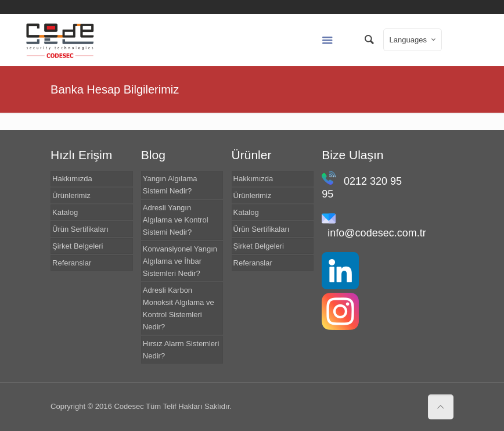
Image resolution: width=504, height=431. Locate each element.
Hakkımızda (72, 179)
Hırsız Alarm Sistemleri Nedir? (181, 350)
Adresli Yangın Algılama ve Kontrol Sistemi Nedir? (176, 220)
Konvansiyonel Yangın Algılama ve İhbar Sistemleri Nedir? (180, 261)
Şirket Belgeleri (78, 246)
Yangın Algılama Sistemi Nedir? (170, 185)
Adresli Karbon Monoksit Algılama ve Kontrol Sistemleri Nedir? (179, 308)
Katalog (65, 212)
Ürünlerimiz (71, 195)
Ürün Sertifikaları (80, 229)
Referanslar (72, 263)
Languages (414, 39)
